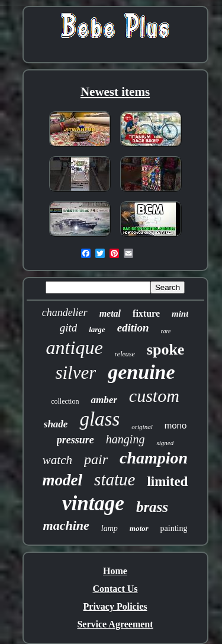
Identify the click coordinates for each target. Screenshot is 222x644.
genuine (141, 372)
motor (139, 528)
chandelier (65, 313)
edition (133, 328)
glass (99, 419)
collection (65, 401)
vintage (93, 503)
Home (115, 571)
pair (96, 459)
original (142, 427)
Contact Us (115, 589)
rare (166, 331)
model (63, 480)
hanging (126, 439)
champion (154, 458)
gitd (69, 328)
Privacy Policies (115, 606)
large (97, 329)
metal (110, 313)
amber (104, 400)
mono (176, 425)
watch (57, 460)
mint (180, 314)
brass (152, 507)
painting (174, 528)
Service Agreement (115, 624)
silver (75, 373)
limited (167, 482)
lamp (110, 528)
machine (66, 525)
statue (115, 479)
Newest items (115, 92)
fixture (146, 313)
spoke (166, 350)
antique (75, 347)
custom (154, 396)
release (125, 354)
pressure (75, 440)
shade (56, 424)
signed (165, 443)
